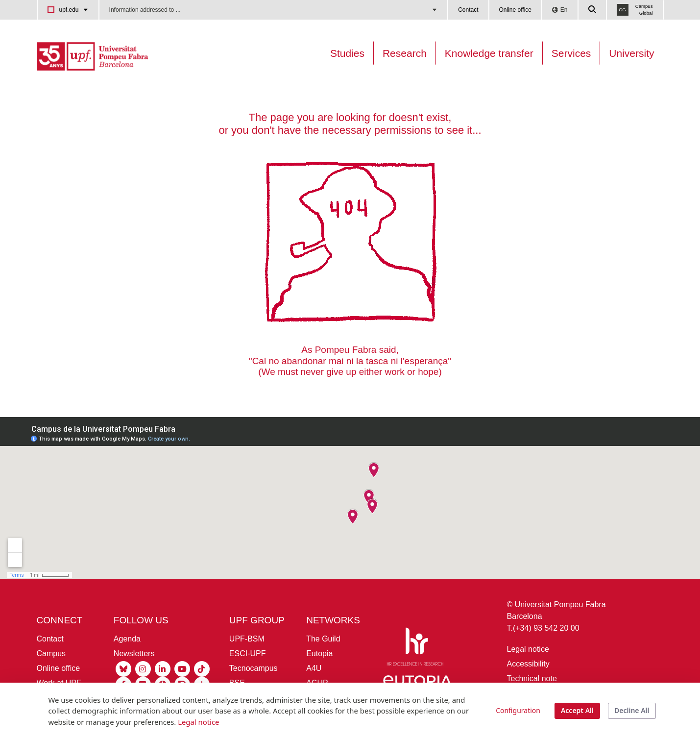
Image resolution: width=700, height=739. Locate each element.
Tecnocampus (253, 668)
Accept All (577, 710)
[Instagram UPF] (143, 668)
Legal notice (528, 649)
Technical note (532, 678)
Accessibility (528, 664)
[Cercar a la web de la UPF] (593, 10)
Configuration (518, 710)
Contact (468, 10)
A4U (314, 668)
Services (571, 53)
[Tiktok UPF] (202, 668)
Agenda (127, 639)
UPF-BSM (247, 639)
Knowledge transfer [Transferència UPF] (489, 53)
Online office (516, 10)
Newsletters (134, 653)
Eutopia (319, 653)
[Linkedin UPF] (163, 668)
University (631, 53)
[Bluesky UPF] (123, 668)
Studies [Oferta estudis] (347, 53)
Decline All (632, 710)
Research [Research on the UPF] (405, 53)
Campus (51, 653)
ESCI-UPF (248, 653)
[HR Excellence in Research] (415, 649)
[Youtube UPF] (182, 668)
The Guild (323, 639)
